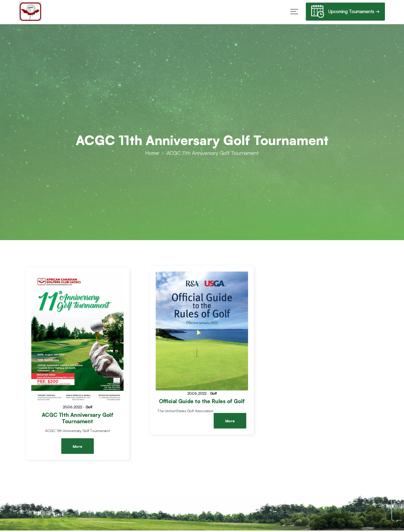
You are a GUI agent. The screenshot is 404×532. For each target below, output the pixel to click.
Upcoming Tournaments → (345, 12)
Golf (89, 407)
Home (152, 154)
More (77, 446)
